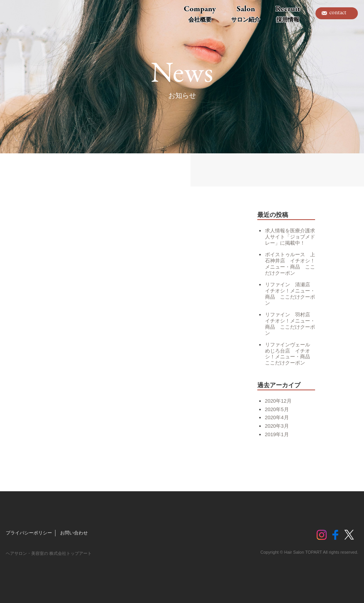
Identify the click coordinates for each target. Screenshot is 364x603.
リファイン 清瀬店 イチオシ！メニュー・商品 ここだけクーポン (290, 294)
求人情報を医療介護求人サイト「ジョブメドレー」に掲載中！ (290, 237)
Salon (246, 13)
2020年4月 (277, 417)
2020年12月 (278, 401)
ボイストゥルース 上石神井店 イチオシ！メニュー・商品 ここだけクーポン (290, 264)
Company (200, 13)
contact (338, 13)
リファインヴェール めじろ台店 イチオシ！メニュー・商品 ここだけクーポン (290, 354)
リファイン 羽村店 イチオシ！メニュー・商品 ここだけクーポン (290, 324)
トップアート (23, 13)
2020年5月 (277, 409)
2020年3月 (277, 426)
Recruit (288, 13)
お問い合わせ (74, 533)
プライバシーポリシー (29, 533)
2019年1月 (277, 434)
